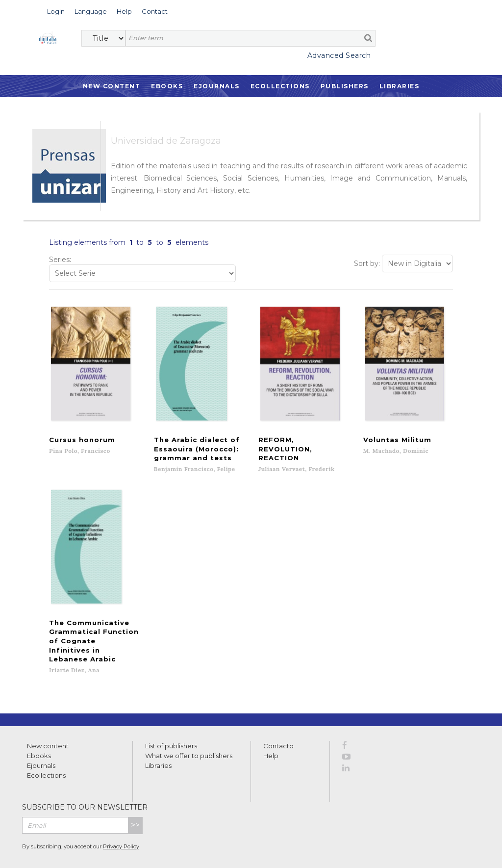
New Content (112, 86)
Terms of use (59, 850)
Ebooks (167, 86)
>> (135, 793)
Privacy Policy (121, 814)
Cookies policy (169, 850)
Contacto (278, 714)
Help (271, 724)
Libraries (400, 86)
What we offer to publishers (189, 724)
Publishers (345, 86)
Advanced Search (339, 55)
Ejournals (217, 86)
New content (48, 714)
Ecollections (280, 86)
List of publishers (171, 714)
